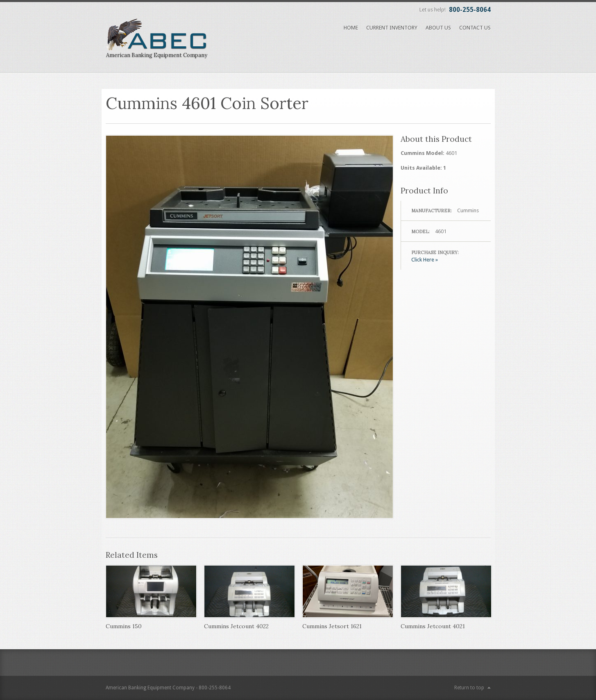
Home (351, 28)
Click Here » (425, 260)
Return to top (469, 688)
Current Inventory (392, 28)
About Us (438, 28)
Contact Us (475, 28)
